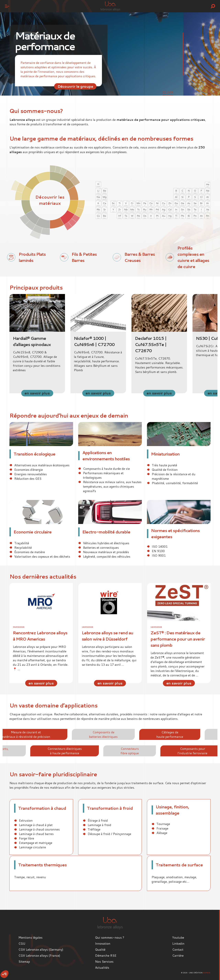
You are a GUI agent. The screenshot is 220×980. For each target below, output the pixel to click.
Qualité (100, 949)
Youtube (178, 937)
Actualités (102, 967)
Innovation (103, 943)
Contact (178, 949)
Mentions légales (30, 937)
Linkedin (178, 943)
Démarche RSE (106, 955)
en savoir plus (37, 393)
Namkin (207, 973)
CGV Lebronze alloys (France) (39, 955)
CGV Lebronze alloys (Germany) (41, 949)
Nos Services (104, 961)
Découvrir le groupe (75, 86)
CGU (22, 943)
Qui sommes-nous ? (110, 937)
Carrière (178, 955)
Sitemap (24, 961)
